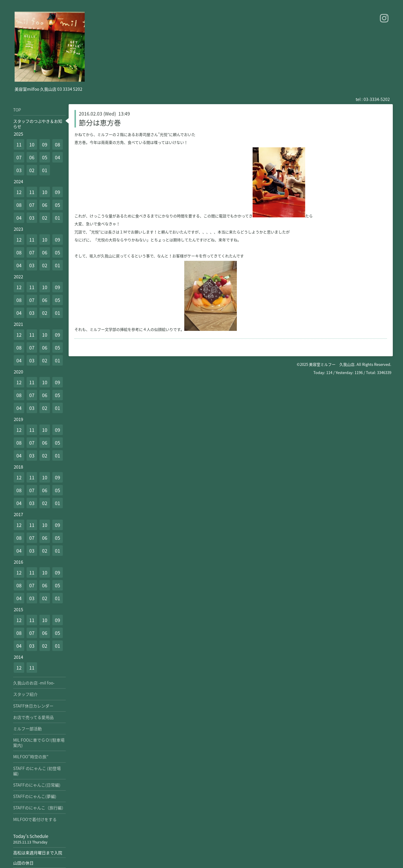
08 (58, 144)
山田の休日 (23, 863)
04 (58, 157)
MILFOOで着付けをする (35, 819)
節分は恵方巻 (100, 123)
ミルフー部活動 (27, 729)
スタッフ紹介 (25, 694)
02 (32, 170)
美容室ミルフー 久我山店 (332, 364)
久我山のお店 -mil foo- (34, 683)
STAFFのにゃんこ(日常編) (37, 785)
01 (45, 170)
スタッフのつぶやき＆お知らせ (38, 124)
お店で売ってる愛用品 (33, 717)
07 (19, 157)
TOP (17, 110)
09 (45, 144)
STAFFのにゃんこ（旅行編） (39, 808)
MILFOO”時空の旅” (31, 757)
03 (19, 170)
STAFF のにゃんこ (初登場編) (37, 771)
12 (19, 192)
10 (32, 144)
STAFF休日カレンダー (33, 706)
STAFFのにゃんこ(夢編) (35, 796)
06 (32, 157)
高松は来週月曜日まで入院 (38, 853)
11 (19, 144)
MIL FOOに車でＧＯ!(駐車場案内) (39, 743)
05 (45, 157)
